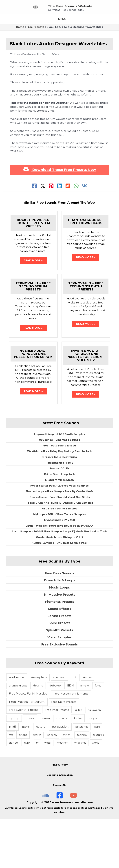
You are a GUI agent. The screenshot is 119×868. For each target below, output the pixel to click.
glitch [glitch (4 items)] (79, 759)
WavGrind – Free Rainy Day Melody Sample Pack (59, 501)
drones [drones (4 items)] (87, 727)
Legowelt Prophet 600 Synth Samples (59, 484)
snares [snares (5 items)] (37, 784)
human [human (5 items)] (45, 768)
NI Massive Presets (59, 644)
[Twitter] (43, 234)
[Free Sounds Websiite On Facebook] (60, 845)
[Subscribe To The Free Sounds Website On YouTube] (74, 845)
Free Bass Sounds (59, 622)
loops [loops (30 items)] (93, 767)
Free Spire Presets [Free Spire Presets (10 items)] (64, 751)
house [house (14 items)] (30, 767)
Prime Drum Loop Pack (59, 524)
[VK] (85, 234)
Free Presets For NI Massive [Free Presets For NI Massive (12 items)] (28, 743)
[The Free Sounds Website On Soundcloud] (46, 845)
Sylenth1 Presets (59, 679)
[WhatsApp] (76, 234)
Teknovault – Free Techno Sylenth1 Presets (86, 335)
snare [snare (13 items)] (23, 784)
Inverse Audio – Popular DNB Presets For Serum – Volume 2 (86, 404)
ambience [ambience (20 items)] (17, 726)
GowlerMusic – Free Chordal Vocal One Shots (60, 547)
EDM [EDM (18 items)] (71, 735)
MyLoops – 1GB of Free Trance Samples (59, 564)
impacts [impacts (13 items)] (62, 767)
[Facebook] (34, 234)
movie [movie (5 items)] (26, 776)
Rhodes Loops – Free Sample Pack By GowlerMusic (60, 541)
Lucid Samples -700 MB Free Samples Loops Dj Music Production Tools (60, 581)
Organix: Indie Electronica (60, 506)
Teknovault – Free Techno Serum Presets (33, 335)
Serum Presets (59, 665)
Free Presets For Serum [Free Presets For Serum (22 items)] (27, 751)
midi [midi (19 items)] (12, 776)
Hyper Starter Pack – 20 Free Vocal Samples (59, 535)
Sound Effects (59, 658)
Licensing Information (60, 824)
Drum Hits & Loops (60, 630)
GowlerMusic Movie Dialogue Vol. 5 (59, 587)
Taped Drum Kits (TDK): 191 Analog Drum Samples (60, 552)
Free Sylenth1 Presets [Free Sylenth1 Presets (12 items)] (24, 759)
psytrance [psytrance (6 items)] (82, 776)
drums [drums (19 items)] (38, 735)
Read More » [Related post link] (33, 309)
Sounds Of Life (60, 518)
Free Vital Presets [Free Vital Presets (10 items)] (57, 759)
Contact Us (59, 834)
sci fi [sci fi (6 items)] (97, 776)
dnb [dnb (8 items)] (74, 727)
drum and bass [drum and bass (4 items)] (18, 735)
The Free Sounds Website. (87, 29)
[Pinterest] (51, 234)
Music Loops (59, 637)
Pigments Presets (59, 651)
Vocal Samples (59, 686)
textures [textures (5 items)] (98, 784)
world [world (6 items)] (96, 792)
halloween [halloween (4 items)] (94, 759)
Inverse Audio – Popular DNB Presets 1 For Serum (33, 403)
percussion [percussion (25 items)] (60, 776)
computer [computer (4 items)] (59, 727)
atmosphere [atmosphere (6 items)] (39, 727)
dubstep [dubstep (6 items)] (55, 735)
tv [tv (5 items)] (37, 792)
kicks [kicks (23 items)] (78, 767)
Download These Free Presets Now (60, 218)
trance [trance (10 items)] (13, 792)
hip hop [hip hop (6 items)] (14, 768)
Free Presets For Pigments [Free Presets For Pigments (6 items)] (71, 743)
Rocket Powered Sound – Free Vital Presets (33, 271)
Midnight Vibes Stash (59, 529)
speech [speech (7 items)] (52, 784)
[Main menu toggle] (59, 67)
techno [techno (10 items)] (82, 784)
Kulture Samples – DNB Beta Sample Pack (60, 592)
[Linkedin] (59, 234)
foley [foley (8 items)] (98, 735)
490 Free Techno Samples (60, 558)
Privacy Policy (60, 814)
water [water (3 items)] (48, 792)
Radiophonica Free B (60, 512)
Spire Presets (59, 672)
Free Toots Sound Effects (59, 495)
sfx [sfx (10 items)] (11, 784)
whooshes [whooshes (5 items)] (80, 792)
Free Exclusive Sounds (59, 694)
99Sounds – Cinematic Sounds (60, 489)
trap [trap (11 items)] (27, 792)
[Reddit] (68, 234)
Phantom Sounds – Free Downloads (86, 269)
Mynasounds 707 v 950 (59, 569)
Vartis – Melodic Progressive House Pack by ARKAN (59, 575)
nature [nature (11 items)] (41, 776)
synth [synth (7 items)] (67, 784)
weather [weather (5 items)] (62, 792)
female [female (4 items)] (85, 735)
